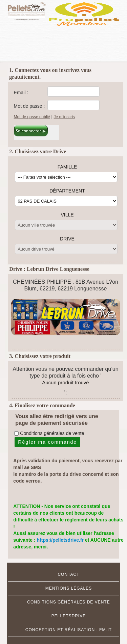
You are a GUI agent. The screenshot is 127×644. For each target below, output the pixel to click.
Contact (68, 574)
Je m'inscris (64, 117)
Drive (67, 239)
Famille (67, 167)
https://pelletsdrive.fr (61, 540)
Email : (21, 93)
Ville (67, 215)
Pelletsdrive (69, 616)
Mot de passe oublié (32, 117)
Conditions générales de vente (52, 433)
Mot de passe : (29, 106)
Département (67, 191)
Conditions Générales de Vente (68, 602)
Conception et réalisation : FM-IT (69, 630)
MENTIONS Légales (69, 588)
